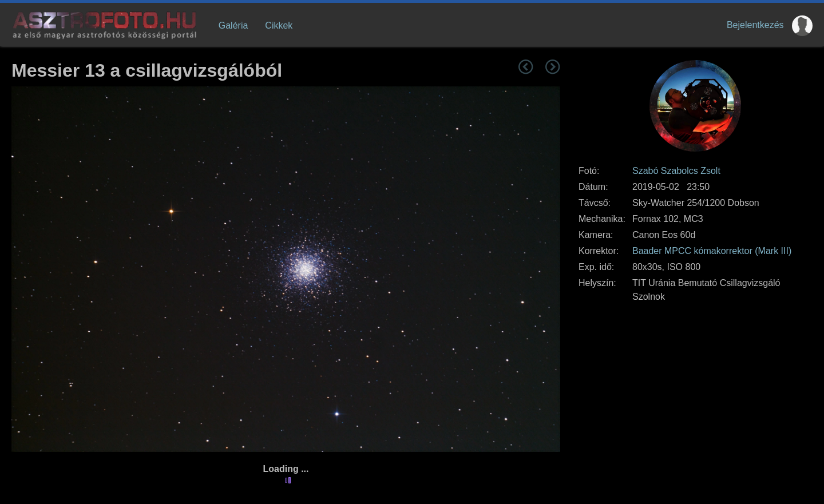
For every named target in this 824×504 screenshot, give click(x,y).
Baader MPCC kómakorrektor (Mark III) (712, 251)
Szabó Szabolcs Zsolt (676, 171)
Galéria (233, 25)
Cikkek (279, 25)
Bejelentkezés (755, 25)
